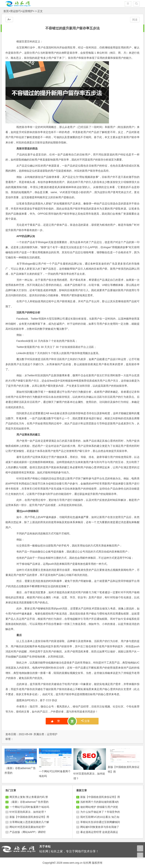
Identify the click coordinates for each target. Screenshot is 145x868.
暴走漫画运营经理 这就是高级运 (99, 832)
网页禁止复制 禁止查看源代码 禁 (29, 797)
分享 (85, 721)
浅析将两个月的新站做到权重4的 (99, 802)
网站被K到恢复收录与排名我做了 (100, 827)
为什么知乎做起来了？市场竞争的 (100, 812)
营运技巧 (15, 11)
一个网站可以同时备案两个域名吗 (29, 807)
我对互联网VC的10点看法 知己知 (100, 817)
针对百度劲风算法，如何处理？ (28, 812)
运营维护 (28, 11)
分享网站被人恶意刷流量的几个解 (29, 822)
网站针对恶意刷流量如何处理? (27, 827)
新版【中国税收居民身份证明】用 (29, 817)
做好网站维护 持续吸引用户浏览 (99, 807)
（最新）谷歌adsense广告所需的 (29, 802)
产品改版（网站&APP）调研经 (27, 832)
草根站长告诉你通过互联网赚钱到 (100, 822)
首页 (6, 11)
